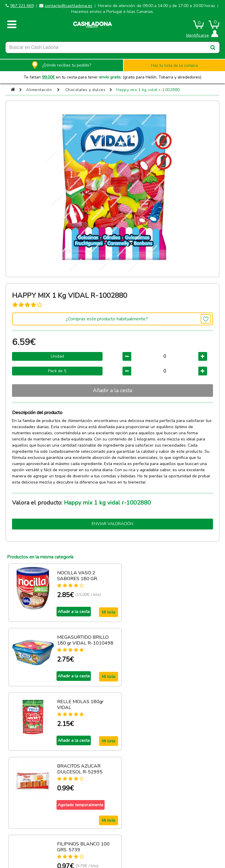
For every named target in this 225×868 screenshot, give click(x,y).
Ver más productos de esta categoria (112, 798)
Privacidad (189, 832)
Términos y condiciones (138, 832)
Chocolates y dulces (86, 90)
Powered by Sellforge (115, 848)
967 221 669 (22, 6)
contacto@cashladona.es (69, 6)
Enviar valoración (112, 524)
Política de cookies (87, 832)
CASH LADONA (67, 848)
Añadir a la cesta (112, 390)
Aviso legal (36, 832)
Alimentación (39, 90)
